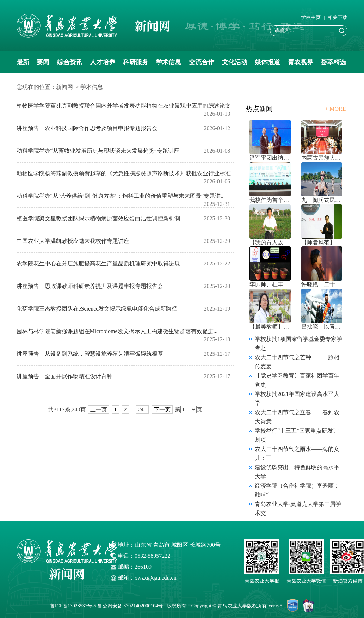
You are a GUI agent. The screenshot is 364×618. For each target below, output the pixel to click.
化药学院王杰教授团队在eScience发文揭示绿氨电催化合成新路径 (97, 309)
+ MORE (335, 109)
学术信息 (168, 62)
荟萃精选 (333, 62)
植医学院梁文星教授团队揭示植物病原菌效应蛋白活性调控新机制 (98, 218)
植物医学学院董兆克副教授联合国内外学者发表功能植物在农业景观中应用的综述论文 (124, 106)
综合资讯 (70, 62)
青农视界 (301, 62)
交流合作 (202, 62)
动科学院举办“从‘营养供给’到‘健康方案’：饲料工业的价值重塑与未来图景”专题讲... (121, 196)
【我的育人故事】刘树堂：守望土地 (270, 242)
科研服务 (136, 62)
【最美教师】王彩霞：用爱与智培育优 (270, 327)
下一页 (162, 409)
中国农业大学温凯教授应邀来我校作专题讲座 (73, 241)
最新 (23, 62)
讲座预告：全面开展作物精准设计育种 (64, 376)
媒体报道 (267, 62)
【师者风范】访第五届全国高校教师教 (322, 242)
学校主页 (311, 17)
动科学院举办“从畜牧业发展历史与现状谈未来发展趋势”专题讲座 (98, 151)
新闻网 (64, 87)
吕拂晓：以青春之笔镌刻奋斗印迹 (322, 327)
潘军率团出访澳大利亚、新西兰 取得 (270, 158)
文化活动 (235, 62)
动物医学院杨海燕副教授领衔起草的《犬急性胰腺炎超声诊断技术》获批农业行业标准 (124, 173)
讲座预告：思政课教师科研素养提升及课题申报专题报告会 (90, 286)
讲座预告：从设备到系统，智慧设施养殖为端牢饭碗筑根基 (90, 354)
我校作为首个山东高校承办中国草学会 (270, 200)
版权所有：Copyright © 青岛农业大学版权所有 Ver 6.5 (227, 606)
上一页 (99, 409)
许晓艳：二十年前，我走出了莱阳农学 (322, 284)
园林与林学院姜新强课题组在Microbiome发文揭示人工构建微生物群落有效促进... (117, 331)
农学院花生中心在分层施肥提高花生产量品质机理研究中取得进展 (98, 264)
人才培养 (103, 62)
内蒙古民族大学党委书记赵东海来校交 (322, 158)
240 (142, 409)
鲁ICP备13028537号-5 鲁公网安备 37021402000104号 (108, 606)
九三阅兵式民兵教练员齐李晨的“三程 (322, 200)
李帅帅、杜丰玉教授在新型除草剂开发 (270, 284)
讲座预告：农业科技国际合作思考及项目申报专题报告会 (87, 128)
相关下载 (338, 17)
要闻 (43, 62)
